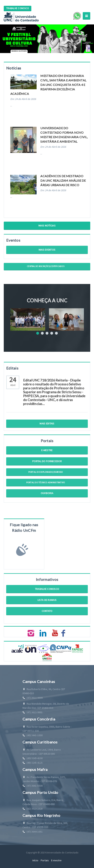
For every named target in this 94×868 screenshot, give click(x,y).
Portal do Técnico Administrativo (46, 493)
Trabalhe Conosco (47, 599)
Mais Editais (47, 434)
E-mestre (47, 461)
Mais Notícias (47, 226)
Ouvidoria (47, 504)
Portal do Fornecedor (47, 472)
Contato (47, 621)
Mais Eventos (47, 260)
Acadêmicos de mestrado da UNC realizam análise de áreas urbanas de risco (63, 180)
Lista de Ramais (47, 610)
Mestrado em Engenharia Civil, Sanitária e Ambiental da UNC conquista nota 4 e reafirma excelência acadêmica (48, 85)
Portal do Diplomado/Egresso (46, 482)
